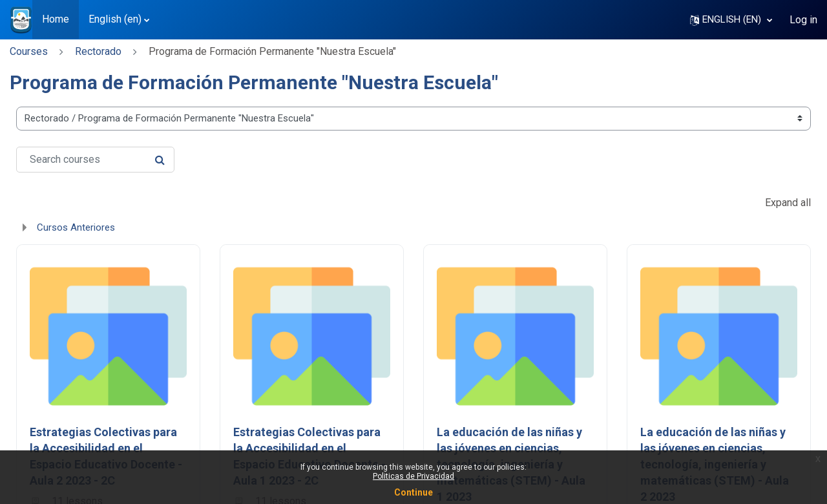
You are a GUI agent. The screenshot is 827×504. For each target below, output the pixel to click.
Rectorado (98, 51)
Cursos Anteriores (76, 227)
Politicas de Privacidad (413, 476)
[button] (731, 20)
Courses (29, 51)
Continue (413, 492)
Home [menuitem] (56, 19)
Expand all (788, 203)
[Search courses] (95, 160)
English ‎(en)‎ (115, 19)
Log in (803, 20)
